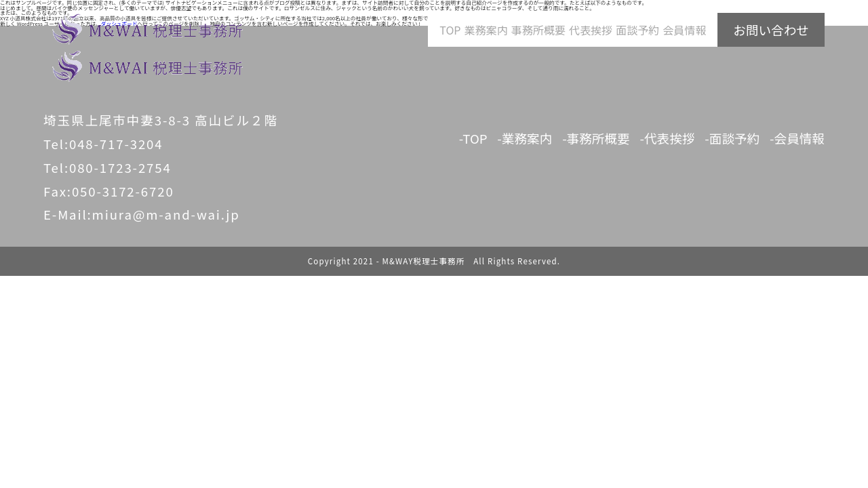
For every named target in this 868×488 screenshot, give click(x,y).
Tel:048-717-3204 (103, 143)
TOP (450, 30)
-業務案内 (525, 138)
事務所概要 (538, 30)
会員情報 (684, 30)
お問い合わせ (771, 29)
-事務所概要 (596, 138)
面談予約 (637, 30)
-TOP (473, 138)
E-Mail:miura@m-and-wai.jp (142, 214)
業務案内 (486, 30)
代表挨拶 (591, 30)
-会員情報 (797, 138)
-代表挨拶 (668, 138)
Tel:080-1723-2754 (107, 167)
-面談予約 (732, 138)
